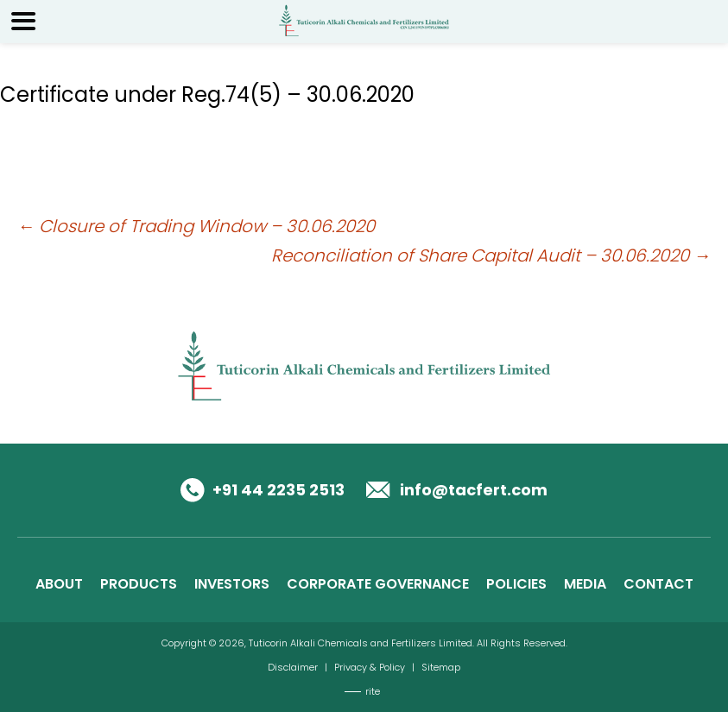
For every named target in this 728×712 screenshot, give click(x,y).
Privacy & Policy (370, 667)
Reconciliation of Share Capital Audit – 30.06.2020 (491, 255)
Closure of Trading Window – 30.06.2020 (196, 226)
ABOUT (59, 584)
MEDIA (585, 584)
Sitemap (441, 667)
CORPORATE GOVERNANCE (378, 584)
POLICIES (516, 584)
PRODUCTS (139, 584)
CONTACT (658, 584)
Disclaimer (293, 667)
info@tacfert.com (474, 490)
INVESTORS (232, 584)
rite (373, 691)
